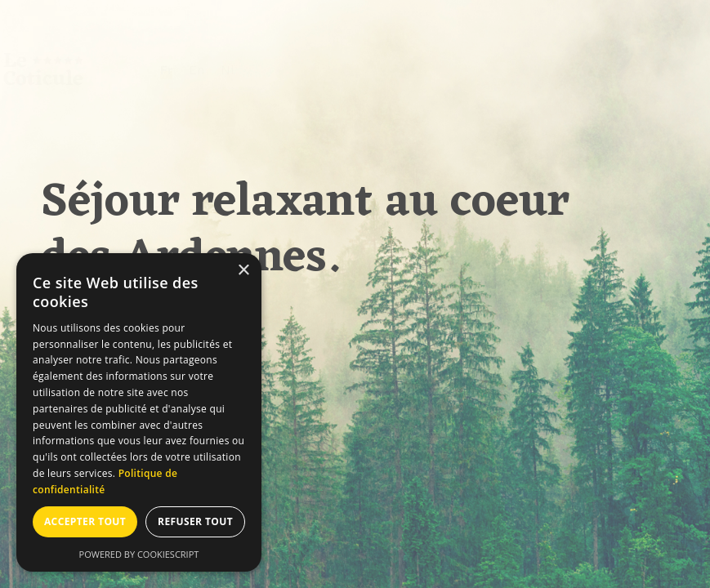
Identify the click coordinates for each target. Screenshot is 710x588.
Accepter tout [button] (85, 521)
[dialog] (139, 412)
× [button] (243, 271)
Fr (206, 70)
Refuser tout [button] (195, 521)
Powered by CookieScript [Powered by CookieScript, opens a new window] (139, 554)
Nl (268, 70)
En (237, 70)
